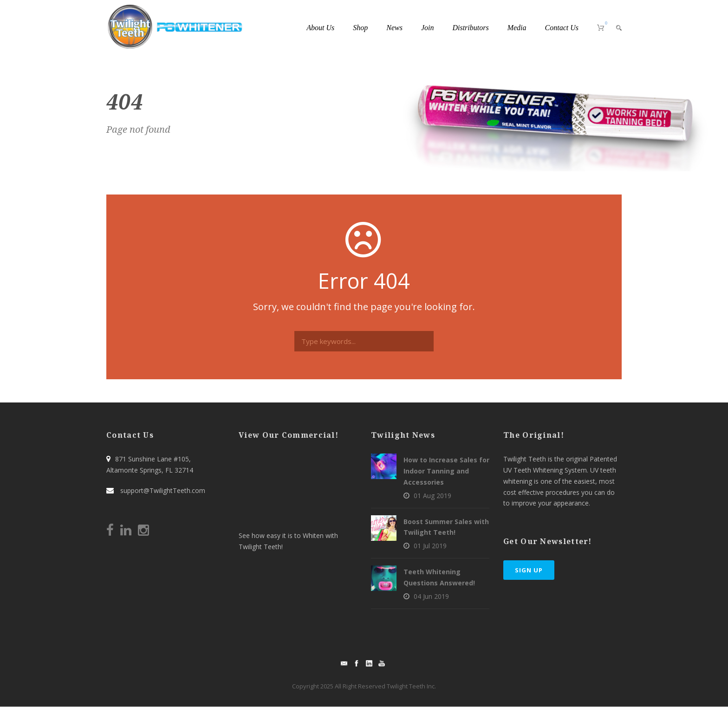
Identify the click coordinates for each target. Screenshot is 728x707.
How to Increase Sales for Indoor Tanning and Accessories (446, 471)
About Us (320, 28)
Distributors (470, 28)
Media (517, 28)
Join (428, 28)
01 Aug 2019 (432, 496)
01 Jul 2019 (430, 546)
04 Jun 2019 (431, 596)
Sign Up (529, 570)
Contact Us (562, 28)
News (394, 28)
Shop (360, 28)
